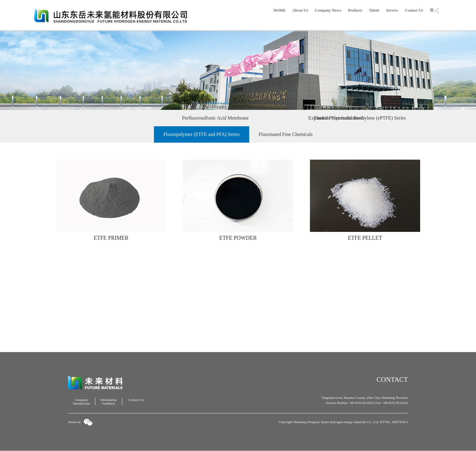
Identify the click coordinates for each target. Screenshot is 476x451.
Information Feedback (109, 402)
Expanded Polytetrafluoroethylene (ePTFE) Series (246, 118)
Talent (374, 10)
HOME (280, 10)
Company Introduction (82, 402)
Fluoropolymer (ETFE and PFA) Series (201, 134)
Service (392, 10)
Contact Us (414, 10)
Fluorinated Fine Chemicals (286, 134)
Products (355, 10)
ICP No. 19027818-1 (394, 422)
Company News (328, 10)
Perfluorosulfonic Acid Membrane (145, 118)
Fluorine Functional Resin (339, 118)
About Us (300, 10)
